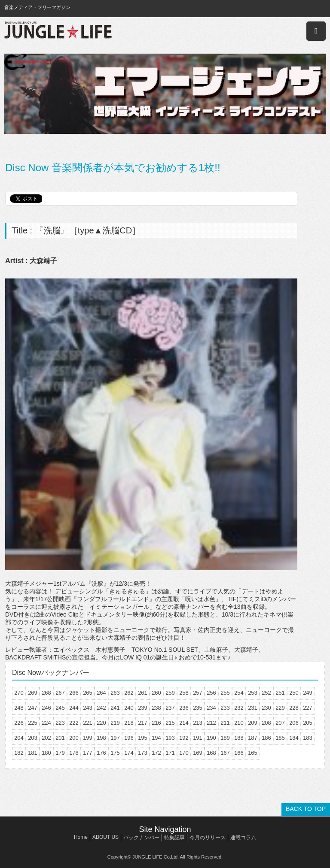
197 (115, 738)
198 (101, 738)
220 (101, 723)
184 (294, 738)
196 (129, 738)
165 (253, 753)
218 (129, 723)
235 (198, 708)
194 (156, 738)
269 (33, 693)
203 (33, 738)
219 (115, 723)
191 (198, 738)
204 (19, 738)
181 (33, 753)
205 (308, 723)
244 (74, 708)
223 (60, 723)
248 (19, 708)
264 (101, 693)
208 (266, 723)
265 (88, 693)
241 (115, 708)
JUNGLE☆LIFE (58, 31)
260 (156, 693)
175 (115, 753)
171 (170, 753)
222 (74, 723)
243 (88, 708)
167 (225, 753)
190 (211, 738)
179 (60, 753)
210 (239, 723)
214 (184, 723)
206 (294, 723)
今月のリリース (208, 838)
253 (253, 693)
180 (46, 753)
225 (33, 723)
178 (74, 753)
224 (46, 723)
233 (225, 708)
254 (239, 693)
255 (225, 693)
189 (225, 738)
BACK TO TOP (306, 809)
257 (198, 693)
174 (129, 753)
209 (253, 723)
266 (74, 693)
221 (88, 723)
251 (280, 693)
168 (211, 753)
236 (184, 708)
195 (143, 738)
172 (156, 753)
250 (294, 693)
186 (266, 738)
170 (184, 753)
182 (19, 753)
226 (19, 723)
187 (253, 738)
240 (129, 708)
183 (308, 738)
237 (170, 708)
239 (143, 708)
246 (46, 708)
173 (143, 753)
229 (280, 708)
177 (88, 753)
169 (198, 753)
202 (46, 738)
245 (60, 708)
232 (239, 708)
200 (74, 738)
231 (253, 708)
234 (211, 708)
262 (129, 693)
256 (211, 693)
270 (19, 693)
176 (101, 753)
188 (239, 738)
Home (81, 837)
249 (308, 693)
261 (143, 693)
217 (143, 723)
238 (156, 708)
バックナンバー (141, 838)
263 (115, 693)
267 (60, 693)
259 (170, 693)
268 (46, 693)
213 (198, 723)
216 (156, 723)
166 (239, 753)
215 (170, 723)
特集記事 (174, 838)
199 (88, 738)
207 (280, 723)
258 (184, 693)
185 (280, 738)
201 (60, 738)
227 (308, 708)
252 (266, 693)
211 (225, 723)
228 (294, 708)
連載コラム (243, 838)
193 (170, 738)
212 (211, 723)
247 (33, 708)
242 (101, 708)
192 (184, 738)
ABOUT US (105, 837)
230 (266, 708)
